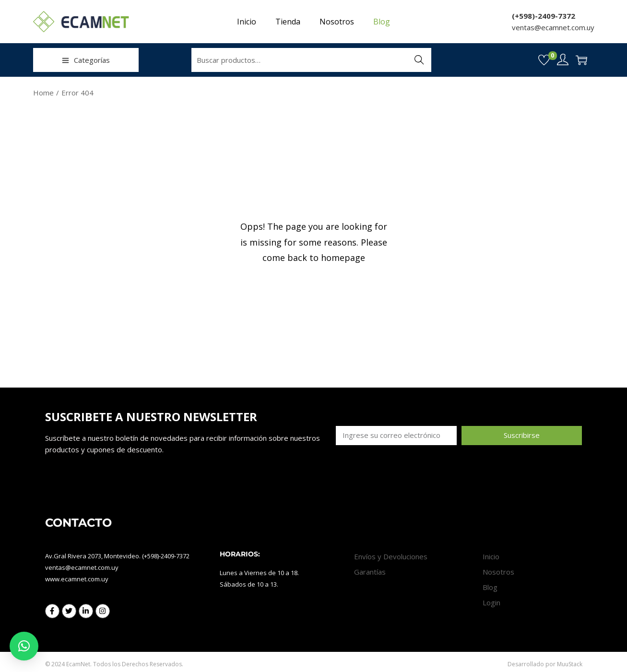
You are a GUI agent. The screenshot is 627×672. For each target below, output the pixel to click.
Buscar (419, 60)
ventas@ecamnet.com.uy (553, 27)
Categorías (86, 60)
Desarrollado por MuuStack (545, 664)
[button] (24, 646)
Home (43, 93)
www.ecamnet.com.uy (77, 579)
